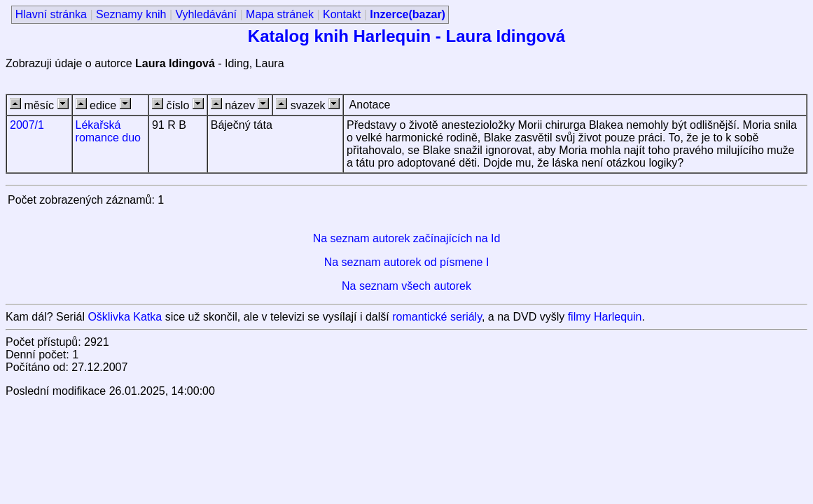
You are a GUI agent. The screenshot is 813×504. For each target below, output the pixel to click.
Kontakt (342, 14)
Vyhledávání (206, 14)
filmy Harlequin (605, 317)
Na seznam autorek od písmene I (407, 262)
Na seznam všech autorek (406, 286)
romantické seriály (437, 317)
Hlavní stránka (51, 14)
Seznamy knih (131, 14)
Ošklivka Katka (125, 317)
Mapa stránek (280, 14)
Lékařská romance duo (108, 131)
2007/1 (27, 125)
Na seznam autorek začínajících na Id (407, 238)
